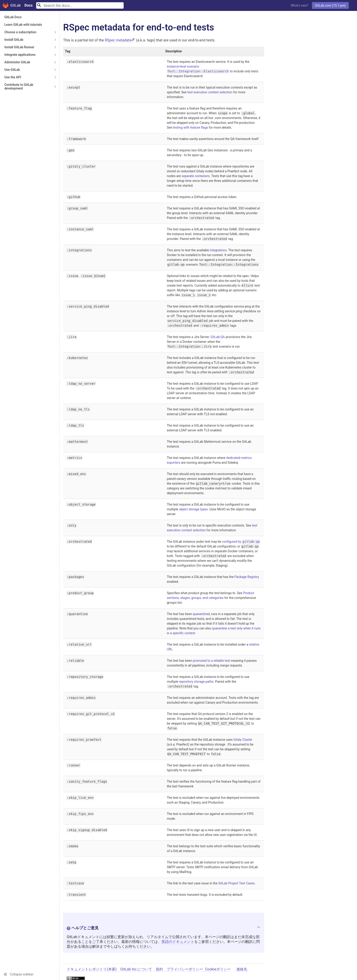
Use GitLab (12, 70)
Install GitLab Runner (19, 47)
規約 (159, 969)
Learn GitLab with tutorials (23, 25)
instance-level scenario (183, 66)
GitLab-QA (218, 337)
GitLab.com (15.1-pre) (330, 5)
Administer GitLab (17, 62)
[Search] (80, 5)
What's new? (300, 5)
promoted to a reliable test (212, 661)
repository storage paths (196, 682)
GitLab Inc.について (136, 969)
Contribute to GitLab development (19, 87)
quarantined (201, 614)
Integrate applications (20, 55)
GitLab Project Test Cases (236, 883)
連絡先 (242, 969)
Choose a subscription (20, 32)
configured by (241, 542)
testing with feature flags (190, 127)
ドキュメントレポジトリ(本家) (92, 969)
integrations (218, 250)
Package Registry (247, 577)
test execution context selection (210, 92)
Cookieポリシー (218, 969)
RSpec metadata (118, 40)
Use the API (13, 77)
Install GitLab (14, 40)
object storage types (193, 509)
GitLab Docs (13, 17)
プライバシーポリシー (185, 969)
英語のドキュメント (178, 942)
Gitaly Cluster (243, 740)
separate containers (196, 176)
